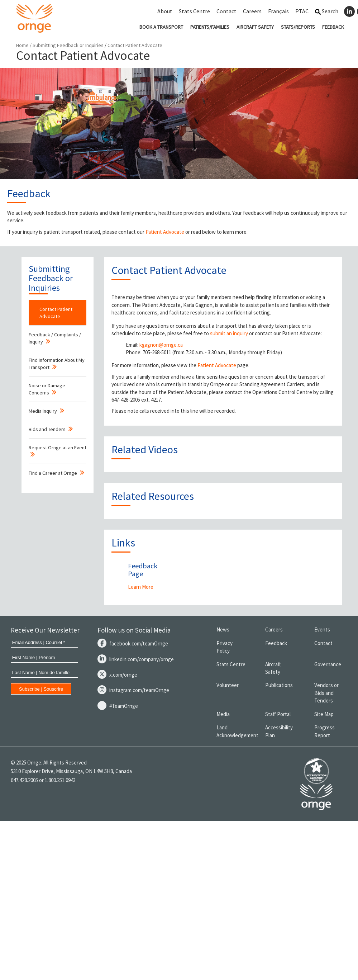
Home (22, 45)
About (165, 11)
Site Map (324, 714)
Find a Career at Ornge (53, 473)
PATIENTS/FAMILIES (210, 27)
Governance (328, 664)
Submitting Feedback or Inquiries (68, 45)
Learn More (141, 587)
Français (278, 11)
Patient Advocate (165, 232)
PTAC (302, 11)
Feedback (276, 643)
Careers (252, 11)
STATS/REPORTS (298, 27)
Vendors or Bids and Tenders (326, 693)
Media (223, 714)
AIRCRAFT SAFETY (255, 27)
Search (327, 11)
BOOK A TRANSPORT (161, 27)
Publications (279, 685)
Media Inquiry (43, 411)
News (223, 629)
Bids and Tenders (47, 429)
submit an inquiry (229, 333)
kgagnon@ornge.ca (161, 345)
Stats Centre (194, 11)
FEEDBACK (333, 27)
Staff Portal (278, 714)
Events (322, 629)
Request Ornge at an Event (58, 448)
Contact (226, 11)
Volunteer (228, 685)
